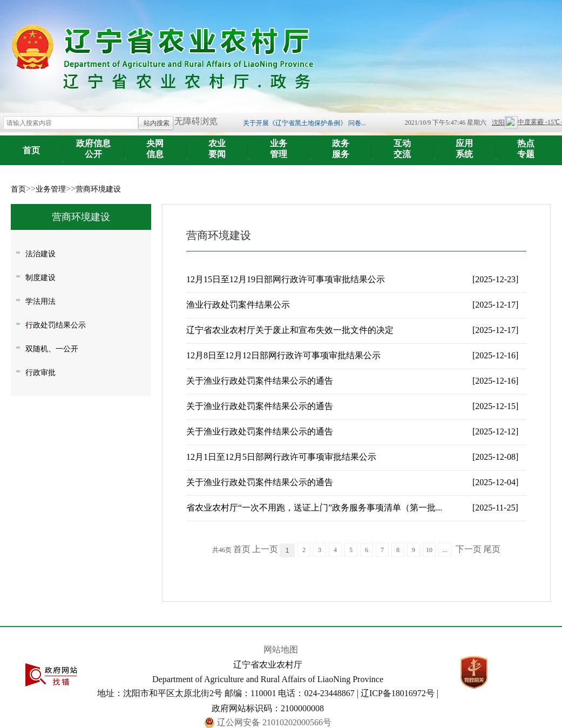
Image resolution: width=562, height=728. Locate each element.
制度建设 (40, 277)
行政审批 (40, 372)
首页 (31, 150)
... (445, 550)
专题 (526, 145)
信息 (155, 145)
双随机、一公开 (52, 349)
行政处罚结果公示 (56, 325)
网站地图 (281, 649)
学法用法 (40, 301)
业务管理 (51, 189)
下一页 (469, 549)
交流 (402, 145)
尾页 (492, 549)
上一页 (265, 549)
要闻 (217, 145)
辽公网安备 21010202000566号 (274, 722)
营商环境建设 (98, 189)
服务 (341, 145)
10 (429, 550)
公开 (94, 145)
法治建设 (40, 254)
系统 (465, 145)
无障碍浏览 (196, 121)
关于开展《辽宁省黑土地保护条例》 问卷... (304, 123)
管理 (279, 145)
